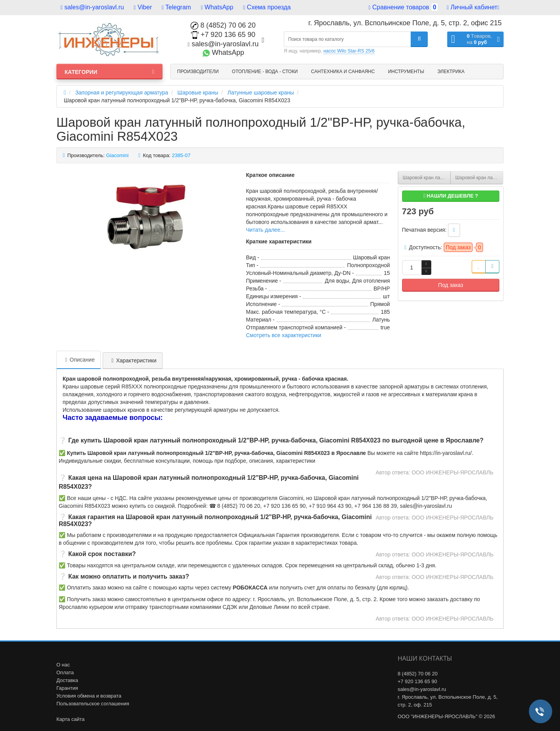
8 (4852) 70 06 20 (223, 25)
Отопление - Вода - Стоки (265, 72)
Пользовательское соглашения (93, 704)
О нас (63, 665)
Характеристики (133, 360)
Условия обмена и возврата (89, 696)
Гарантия (67, 688)
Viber (143, 7)
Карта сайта (70, 719)
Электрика (451, 72)
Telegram (176, 7)
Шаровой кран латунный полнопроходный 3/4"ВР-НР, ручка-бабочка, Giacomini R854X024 (479, 178)
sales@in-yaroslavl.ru (92, 7)
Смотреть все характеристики (284, 335)
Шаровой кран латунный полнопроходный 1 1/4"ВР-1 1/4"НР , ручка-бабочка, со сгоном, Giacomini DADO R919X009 (427, 178)
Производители (198, 72)
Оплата (65, 672)
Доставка (67, 680)
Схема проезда (267, 7)
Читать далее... (266, 230)
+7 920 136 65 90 (223, 35)
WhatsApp (217, 7)
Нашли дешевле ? (451, 196)
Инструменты (406, 72)
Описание (79, 360)
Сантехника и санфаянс (343, 72)
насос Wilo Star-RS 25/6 (349, 51)
